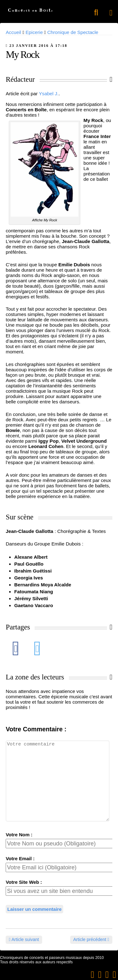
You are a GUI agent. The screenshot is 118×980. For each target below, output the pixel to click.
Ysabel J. (48, 94)
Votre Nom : (19, 835)
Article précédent (91, 939)
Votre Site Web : (24, 882)
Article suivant (24, 939)
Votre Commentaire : (36, 729)
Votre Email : (20, 858)
